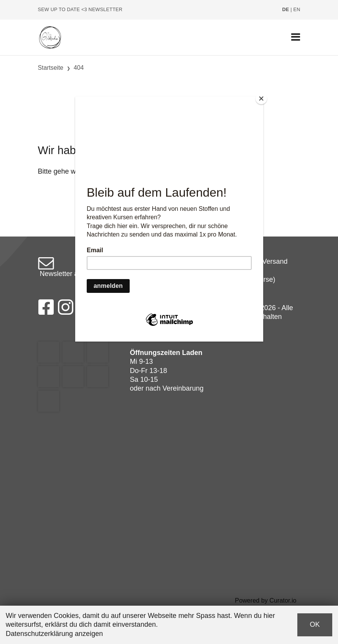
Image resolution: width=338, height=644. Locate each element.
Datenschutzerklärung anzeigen (54, 634)
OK (315, 624)
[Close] (261, 99)
